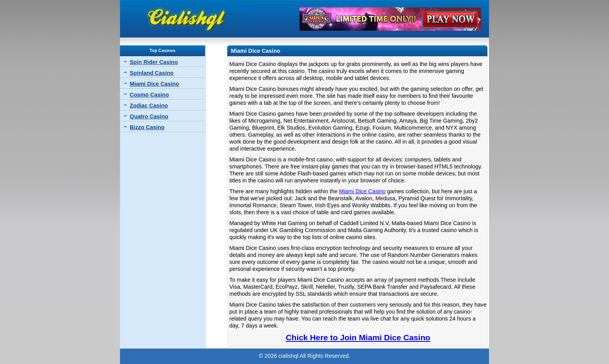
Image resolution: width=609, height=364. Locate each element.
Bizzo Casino (147, 127)
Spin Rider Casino (154, 62)
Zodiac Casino (149, 106)
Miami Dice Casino (154, 84)
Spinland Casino (152, 73)
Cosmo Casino (149, 95)
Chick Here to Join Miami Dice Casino (358, 337)
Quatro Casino (149, 116)
